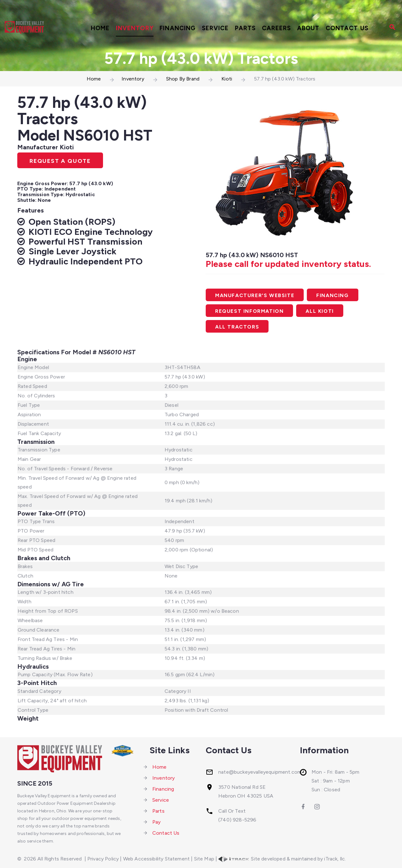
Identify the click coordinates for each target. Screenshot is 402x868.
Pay (156, 822)
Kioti (227, 79)
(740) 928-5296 (237, 820)
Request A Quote (60, 161)
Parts (245, 28)
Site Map (204, 859)
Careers (277, 28)
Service (215, 28)
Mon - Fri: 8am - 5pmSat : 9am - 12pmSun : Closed (335, 781)
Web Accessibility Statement (156, 859)
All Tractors (237, 327)
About (308, 28)
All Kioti (320, 311)
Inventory (135, 28)
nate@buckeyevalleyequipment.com (260, 772)
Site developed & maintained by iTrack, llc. (282, 859)
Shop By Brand (183, 79)
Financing (178, 28)
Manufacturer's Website (255, 295)
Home (100, 28)
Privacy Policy (103, 859)
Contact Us (347, 28)
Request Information (249, 311)
